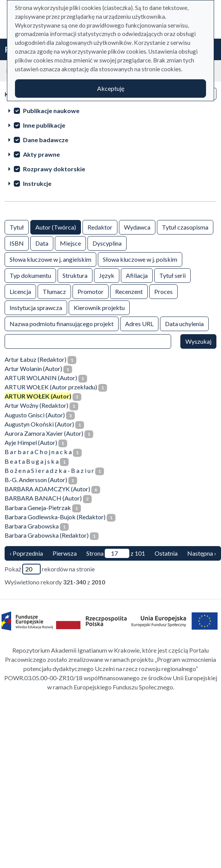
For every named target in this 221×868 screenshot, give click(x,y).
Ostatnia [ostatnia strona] (166, 553)
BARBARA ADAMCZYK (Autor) (47, 489)
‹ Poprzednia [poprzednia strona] (26, 553)
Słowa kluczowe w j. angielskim (50, 259)
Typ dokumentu (30, 275)
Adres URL (139, 323)
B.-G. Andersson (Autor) (36, 480)
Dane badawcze (46, 140)
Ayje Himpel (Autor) (31, 442)
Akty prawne (41, 154)
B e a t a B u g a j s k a (32, 461)
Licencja (20, 291)
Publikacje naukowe (51, 111)
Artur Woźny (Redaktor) (36, 405)
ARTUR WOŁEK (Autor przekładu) (51, 387)
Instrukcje (37, 183)
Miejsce (70, 243)
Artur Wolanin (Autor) (33, 368)
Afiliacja (137, 275)
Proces (163, 291)
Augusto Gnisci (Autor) (35, 415)
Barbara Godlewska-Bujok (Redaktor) (55, 517)
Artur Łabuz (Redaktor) (35, 359)
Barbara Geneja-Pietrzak (38, 508)
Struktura (75, 275)
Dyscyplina (107, 243)
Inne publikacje (44, 125)
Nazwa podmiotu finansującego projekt (62, 323)
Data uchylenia (184, 323)
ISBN (17, 243)
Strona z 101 (116, 553)
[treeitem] (110, 110)
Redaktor (100, 227)
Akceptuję (111, 88)
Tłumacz (54, 291)
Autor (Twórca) (56, 227)
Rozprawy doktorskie (54, 169)
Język (107, 275)
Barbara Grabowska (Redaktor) (47, 535)
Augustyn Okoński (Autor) (39, 424)
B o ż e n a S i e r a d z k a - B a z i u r (49, 470)
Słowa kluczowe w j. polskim (140, 259)
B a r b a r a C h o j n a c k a (38, 452)
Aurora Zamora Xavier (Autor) (44, 433)
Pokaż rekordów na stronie (50, 569)
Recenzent (129, 291)
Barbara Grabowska (32, 526)
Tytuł (17, 227)
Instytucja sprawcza (36, 307)
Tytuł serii (172, 275)
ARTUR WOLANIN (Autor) (41, 378)
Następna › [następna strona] (202, 553)
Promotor (91, 291)
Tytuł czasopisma (185, 227)
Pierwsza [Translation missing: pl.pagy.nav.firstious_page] (65, 553)
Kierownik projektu (99, 307)
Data (42, 243)
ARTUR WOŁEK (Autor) (38, 396)
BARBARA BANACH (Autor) (43, 498)
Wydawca (137, 227)
